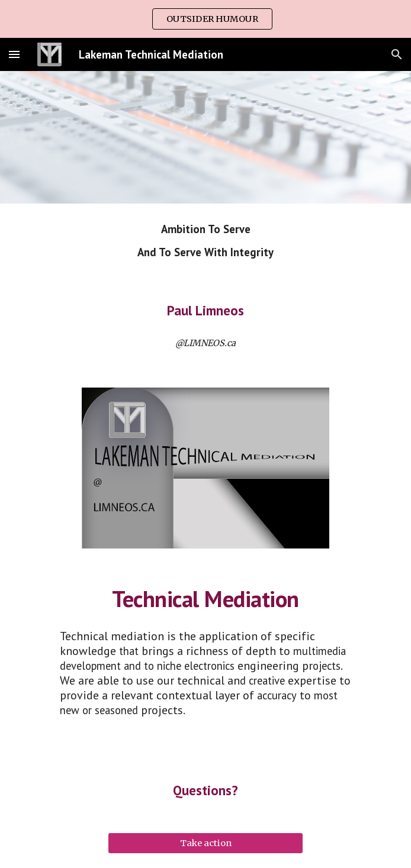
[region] (205, 19)
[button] (14, 54)
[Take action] (205, 843)
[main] (205, 241)
